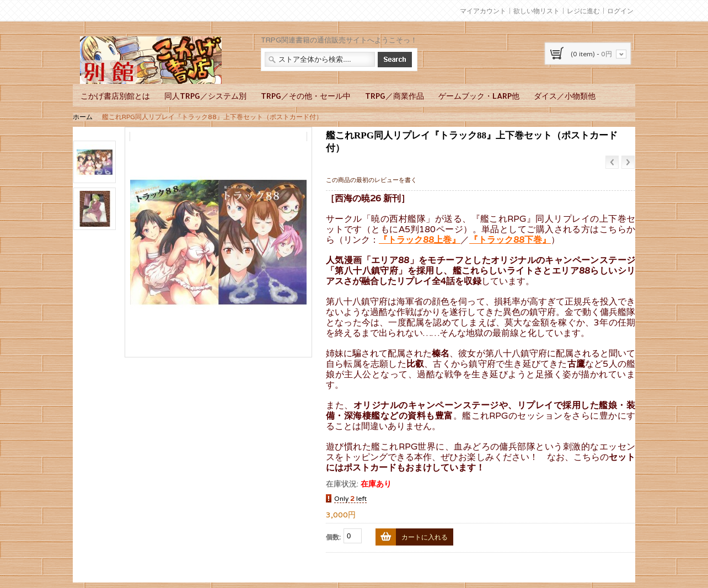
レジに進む (583, 11)
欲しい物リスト (537, 11)
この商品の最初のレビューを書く (371, 180)
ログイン (620, 11)
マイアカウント (483, 11)
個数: (333, 537)
